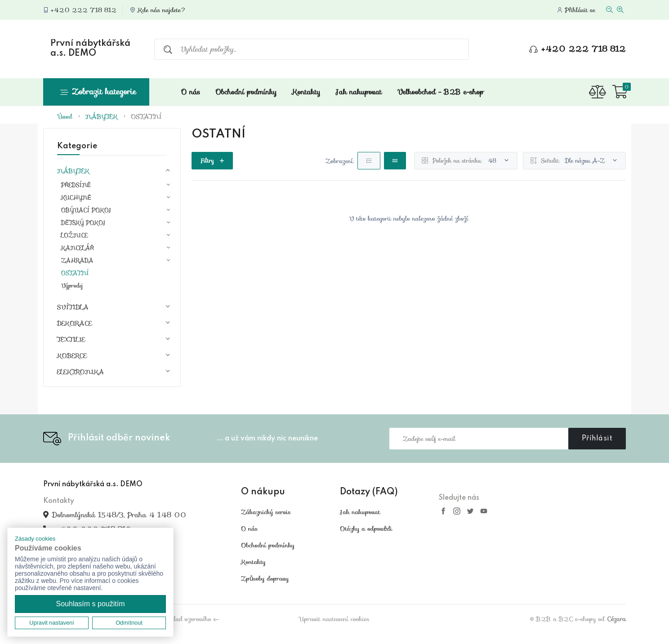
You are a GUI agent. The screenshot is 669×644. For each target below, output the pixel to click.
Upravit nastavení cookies (334, 619)
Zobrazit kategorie (98, 92)
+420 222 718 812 (84, 10)
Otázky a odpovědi (366, 529)
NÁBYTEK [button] (73, 171)
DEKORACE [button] (75, 323)
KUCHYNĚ (76, 198)
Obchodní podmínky (246, 92)
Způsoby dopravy (265, 578)
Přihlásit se (580, 10)
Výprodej (72, 286)
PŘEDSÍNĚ (76, 185)
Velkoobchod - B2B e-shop (440, 92)
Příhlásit (597, 439)
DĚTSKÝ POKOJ (84, 223)
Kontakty (306, 92)
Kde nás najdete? (162, 10)
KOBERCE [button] (72, 355)
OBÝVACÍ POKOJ (86, 210)
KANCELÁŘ (78, 248)
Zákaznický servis (266, 512)
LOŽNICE (75, 235)
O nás (190, 92)
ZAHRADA (77, 261)
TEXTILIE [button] (71, 339)
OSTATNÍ (146, 116)
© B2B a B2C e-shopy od (578, 619)
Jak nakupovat (359, 92)
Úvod (65, 116)
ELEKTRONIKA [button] (80, 372)
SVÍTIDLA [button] (73, 307)
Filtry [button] (212, 161)
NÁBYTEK (102, 116)
